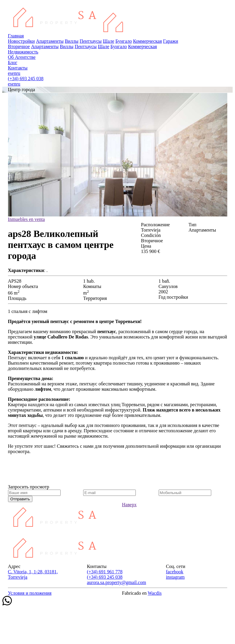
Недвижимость (23, 52)
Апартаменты (50, 41)
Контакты (18, 68)
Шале (108, 41)
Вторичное (19, 46)
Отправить (20, 499)
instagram (175, 577)
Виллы (72, 41)
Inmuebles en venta (26, 219)
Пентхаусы (91, 41)
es (10, 73)
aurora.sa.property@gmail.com (116, 582)
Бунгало (123, 41)
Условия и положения (30, 593)
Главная (16, 36)
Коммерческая (148, 41)
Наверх (129, 505)
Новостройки (22, 41)
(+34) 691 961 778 (105, 572)
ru (18, 73)
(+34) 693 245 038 (26, 79)
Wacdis (155, 593)
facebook (175, 572)
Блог (13, 62)
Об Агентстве (22, 57)
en (14, 73)
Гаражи (171, 41)
